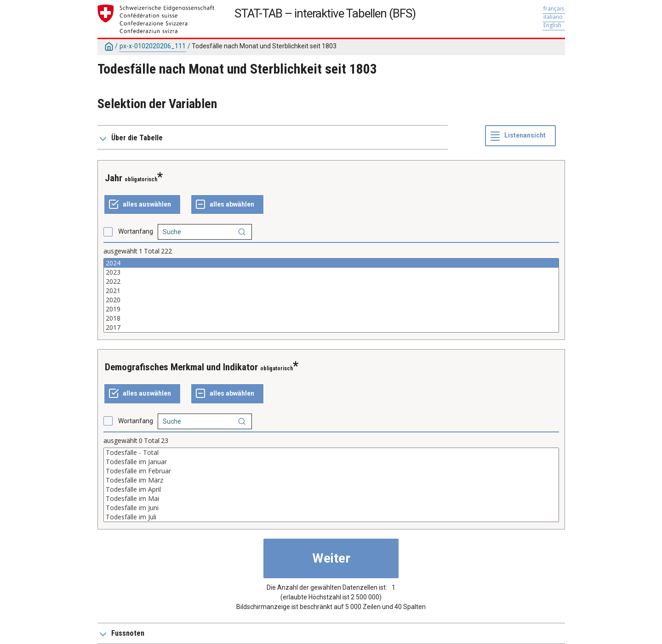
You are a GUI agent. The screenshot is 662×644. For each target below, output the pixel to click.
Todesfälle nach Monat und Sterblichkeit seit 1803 (264, 46)
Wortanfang (136, 231)
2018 (331, 318)
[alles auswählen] (142, 205)
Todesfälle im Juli (331, 517)
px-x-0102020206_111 (153, 46)
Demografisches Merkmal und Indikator (181, 367)
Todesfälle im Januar (331, 462)
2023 (331, 272)
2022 (331, 282)
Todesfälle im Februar (331, 471)
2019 (331, 309)
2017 (331, 328)
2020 (331, 300)
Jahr (114, 178)
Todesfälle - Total (331, 453)
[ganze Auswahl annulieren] (227, 205)
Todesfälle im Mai (331, 499)
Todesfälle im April (331, 489)
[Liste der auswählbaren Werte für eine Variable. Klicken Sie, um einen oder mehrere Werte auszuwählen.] (331, 295)
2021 (331, 291)
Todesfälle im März (331, 480)
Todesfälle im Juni (331, 508)
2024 (331, 263)
